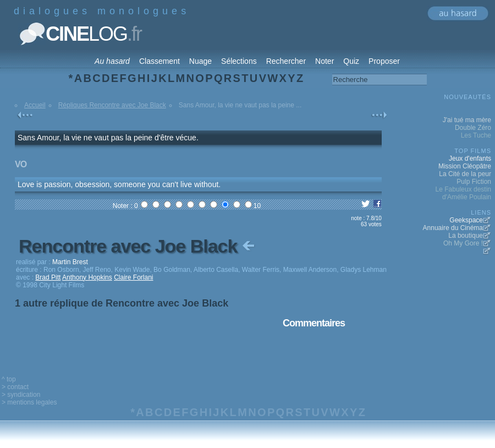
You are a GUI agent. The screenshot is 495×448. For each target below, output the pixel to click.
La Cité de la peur (465, 174)
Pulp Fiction (474, 182)
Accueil (35, 105)
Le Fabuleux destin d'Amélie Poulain (463, 193)
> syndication (21, 395)
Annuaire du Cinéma (453, 228)
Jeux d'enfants (470, 159)
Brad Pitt (48, 277)
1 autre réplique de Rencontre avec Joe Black (122, 303)
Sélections (239, 61)
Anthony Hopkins (87, 277)
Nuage (200, 61)
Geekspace (466, 220)
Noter (324, 61)
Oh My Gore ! (463, 243)
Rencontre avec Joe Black (138, 246)
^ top (9, 379)
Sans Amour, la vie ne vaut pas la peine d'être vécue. (108, 138)
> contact (15, 387)
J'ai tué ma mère (467, 120)
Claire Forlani (133, 277)
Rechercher (286, 61)
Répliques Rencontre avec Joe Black (112, 105)
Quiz (351, 61)
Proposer (384, 61)
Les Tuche (476, 135)
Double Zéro (473, 128)
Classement (159, 61)
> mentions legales (29, 402)
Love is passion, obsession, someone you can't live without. (119, 184)
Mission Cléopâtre (465, 166)
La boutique (466, 236)
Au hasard (112, 61)
